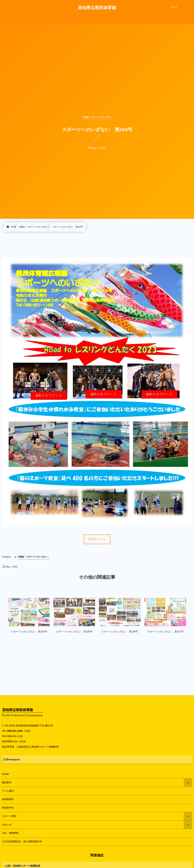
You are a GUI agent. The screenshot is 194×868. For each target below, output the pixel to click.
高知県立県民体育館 (97, 8)
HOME (5, 774)
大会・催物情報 (10, 833)
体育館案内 (8, 799)
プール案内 (8, 791)
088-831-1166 (15, 731)
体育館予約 (8, 808)
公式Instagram (12, 759)
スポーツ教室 (9, 816)
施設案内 (7, 782)
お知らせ (7, 825)
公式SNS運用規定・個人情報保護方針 (22, 842)
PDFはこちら (97, 539)
